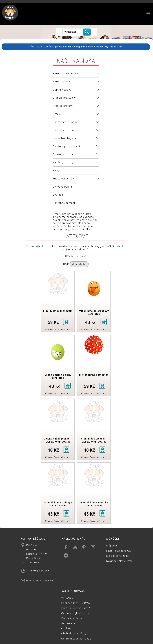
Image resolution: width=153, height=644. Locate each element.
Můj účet (112, 546)
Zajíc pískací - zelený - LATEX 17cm (58, 504)
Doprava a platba (72, 618)
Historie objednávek (118, 551)
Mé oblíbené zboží (118, 556)
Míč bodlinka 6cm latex (94, 375)
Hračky (69, 256)
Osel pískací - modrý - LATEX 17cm (94, 504)
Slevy (56, 171)
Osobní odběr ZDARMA (76, 603)
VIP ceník (67, 598)
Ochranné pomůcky (65, 203)
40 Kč (53, 450)
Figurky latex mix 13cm (58, 311)
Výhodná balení (62, 187)
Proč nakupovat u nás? (76, 608)
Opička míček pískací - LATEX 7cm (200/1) (58, 440)
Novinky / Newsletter (119, 561)
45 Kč (53, 514)
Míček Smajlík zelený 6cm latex (58, 376)
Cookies (66, 628)
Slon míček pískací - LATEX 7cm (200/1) (94, 440)
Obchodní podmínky (74, 633)
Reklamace (68, 623)
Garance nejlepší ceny (75, 613)
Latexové (81, 256)
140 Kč (90, 322)
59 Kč (53, 322)
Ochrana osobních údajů (76, 639)
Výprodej (58, 195)
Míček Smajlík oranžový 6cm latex (94, 312)
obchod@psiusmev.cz (40, 581)
